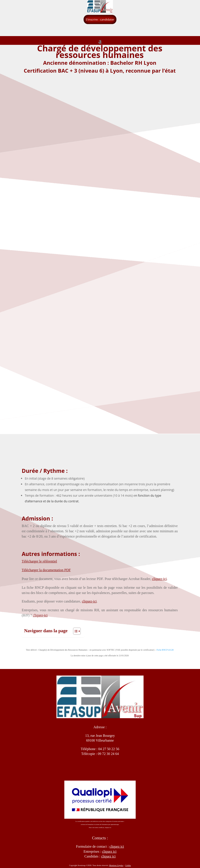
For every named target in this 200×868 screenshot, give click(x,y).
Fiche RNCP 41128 (165, 650)
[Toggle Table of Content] (75, 631)
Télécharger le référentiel (39, 561)
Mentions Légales (116, 865)
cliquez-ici (160, 579)
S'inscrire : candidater (100, 19)
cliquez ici (108, 856)
